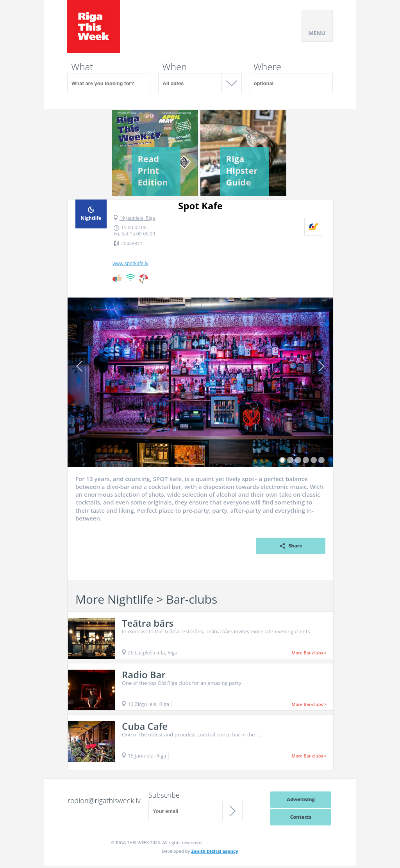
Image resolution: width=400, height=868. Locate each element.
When (174, 67)
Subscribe (164, 795)
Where (267, 67)
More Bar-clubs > (309, 653)
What (82, 67)
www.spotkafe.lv (130, 264)
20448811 (132, 243)
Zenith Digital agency (214, 851)
